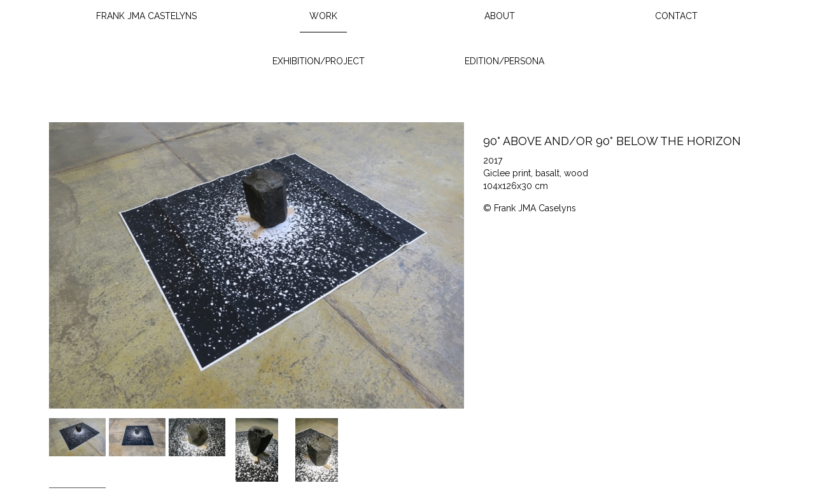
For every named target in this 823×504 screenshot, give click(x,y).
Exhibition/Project (319, 61)
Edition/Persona (504, 61)
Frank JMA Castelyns (146, 16)
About (500, 16)
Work (323, 16)
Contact (676, 16)
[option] (257, 265)
